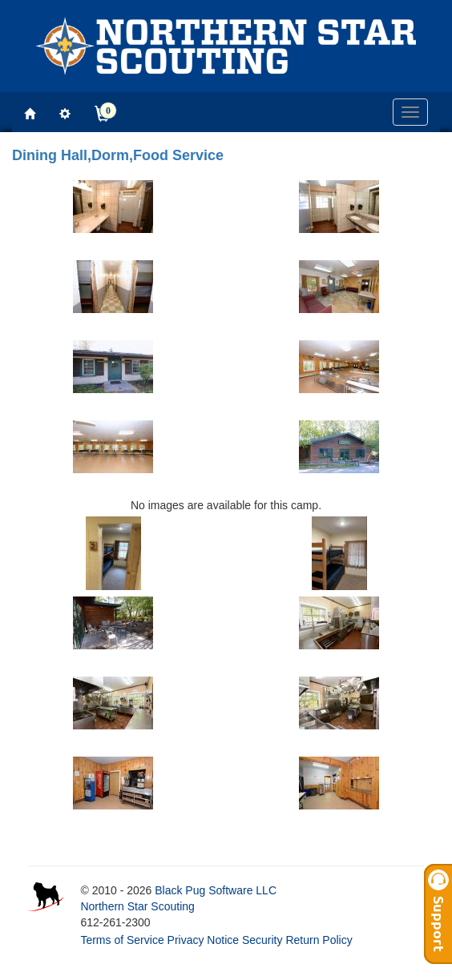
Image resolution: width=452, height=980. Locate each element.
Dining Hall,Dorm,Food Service (118, 155)
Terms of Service (122, 940)
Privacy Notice (203, 940)
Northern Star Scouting (137, 906)
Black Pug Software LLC (216, 890)
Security (262, 940)
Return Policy (319, 940)
